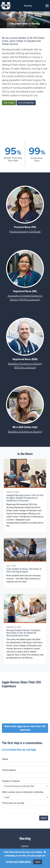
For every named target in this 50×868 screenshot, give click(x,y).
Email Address (9, 770)
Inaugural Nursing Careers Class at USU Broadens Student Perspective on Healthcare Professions (25, 498)
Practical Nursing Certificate (25, 232)
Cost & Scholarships (26, 103)
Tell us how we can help (13, 803)
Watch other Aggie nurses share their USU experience (25, 728)
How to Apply (9, 103)
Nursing (28, 6)
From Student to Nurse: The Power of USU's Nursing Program (24, 570)
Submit (44, 818)
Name (5, 759)
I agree (38, 862)
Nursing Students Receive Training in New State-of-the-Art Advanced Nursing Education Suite (23, 633)
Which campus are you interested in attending (23, 792)
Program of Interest (11, 781)
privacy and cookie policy (18, 862)
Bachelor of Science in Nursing (25, 432)
